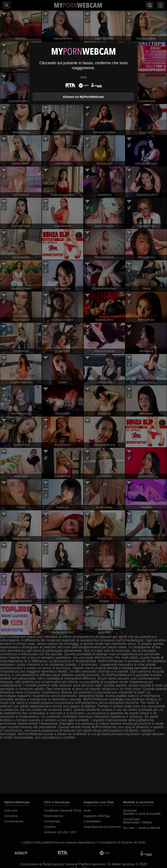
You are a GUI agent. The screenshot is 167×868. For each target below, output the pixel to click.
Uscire (83, 77)
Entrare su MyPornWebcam (84, 97)
